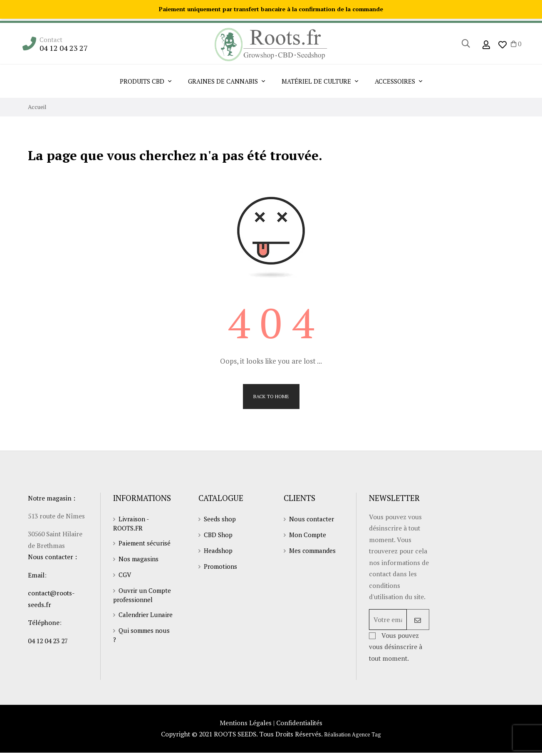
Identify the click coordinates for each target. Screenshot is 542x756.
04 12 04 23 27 (64, 48)
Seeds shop (220, 519)
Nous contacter (313, 519)
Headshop (219, 551)
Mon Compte (309, 535)
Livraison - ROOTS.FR (131, 524)
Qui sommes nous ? (142, 644)
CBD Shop (219, 535)
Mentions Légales (245, 726)
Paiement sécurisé (146, 543)
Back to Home (271, 396)
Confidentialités (300, 726)
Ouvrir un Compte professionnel (143, 595)
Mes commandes (314, 551)
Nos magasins (139, 559)
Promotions (222, 567)
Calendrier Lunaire (132, 620)
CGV (125, 575)
